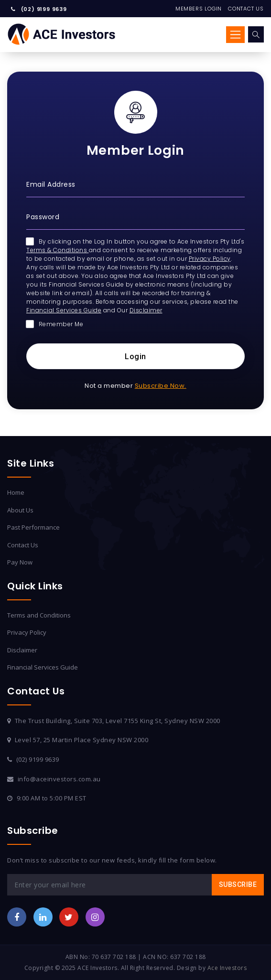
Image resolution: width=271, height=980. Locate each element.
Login (135, 357)
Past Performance (33, 527)
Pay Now (20, 562)
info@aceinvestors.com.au (59, 779)
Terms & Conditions (58, 250)
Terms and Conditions (39, 615)
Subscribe (238, 884)
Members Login (199, 9)
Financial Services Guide (64, 310)
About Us (20, 510)
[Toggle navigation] (235, 34)
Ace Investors (227, 968)
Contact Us (246, 9)
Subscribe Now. (161, 386)
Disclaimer (146, 310)
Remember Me (55, 324)
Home (16, 492)
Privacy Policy (210, 259)
